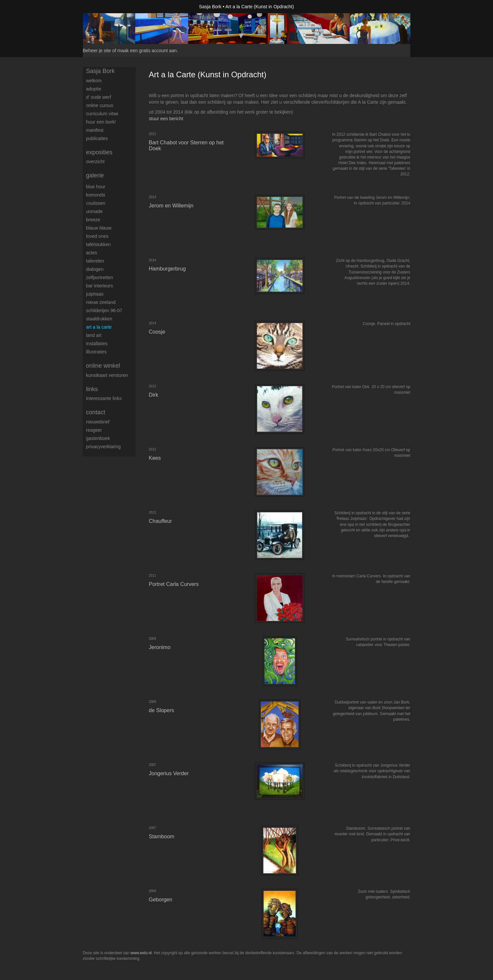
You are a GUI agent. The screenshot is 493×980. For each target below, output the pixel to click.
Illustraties (96, 352)
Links (92, 389)
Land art (94, 335)
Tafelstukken (99, 244)
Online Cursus (100, 105)
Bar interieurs (100, 286)
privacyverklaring (104, 447)
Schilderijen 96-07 (104, 310)
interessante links (104, 398)
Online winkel (103, 366)
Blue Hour (96, 187)
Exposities (99, 152)
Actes (92, 253)
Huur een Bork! (101, 122)
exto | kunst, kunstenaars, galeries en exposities (102, 7)
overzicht (95, 162)
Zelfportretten (100, 277)
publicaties (97, 138)
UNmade (95, 211)
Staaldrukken (99, 319)
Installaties (97, 344)
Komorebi (96, 195)
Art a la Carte (99, 327)
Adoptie (94, 89)
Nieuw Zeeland (101, 302)
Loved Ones (97, 236)
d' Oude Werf (99, 97)
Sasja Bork (210, 7)
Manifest (95, 130)
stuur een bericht (166, 119)
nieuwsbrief (98, 422)
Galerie (95, 175)
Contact (96, 412)
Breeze (93, 220)
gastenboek (98, 438)
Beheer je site (97, 51)
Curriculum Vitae (102, 114)
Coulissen (96, 203)
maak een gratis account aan (147, 51)
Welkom (94, 81)
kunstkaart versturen (107, 375)
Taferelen (95, 261)
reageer (94, 430)
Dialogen (95, 269)
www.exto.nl (141, 953)
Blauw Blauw (99, 228)
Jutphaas (95, 294)
